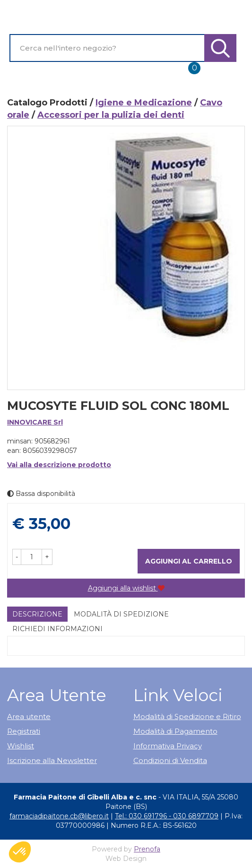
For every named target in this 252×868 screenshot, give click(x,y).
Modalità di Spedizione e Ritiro (187, 716)
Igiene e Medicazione (144, 103)
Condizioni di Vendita (170, 760)
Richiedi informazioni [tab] (57, 629)
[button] (17, 557)
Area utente (29, 716)
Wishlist (21, 746)
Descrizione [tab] (37, 614)
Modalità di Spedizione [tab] (121, 614)
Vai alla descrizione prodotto (59, 465)
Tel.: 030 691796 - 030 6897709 (167, 816)
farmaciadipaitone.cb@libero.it (59, 816)
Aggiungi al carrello (189, 561)
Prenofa (147, 849)
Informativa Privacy (168, 746)
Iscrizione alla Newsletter (52, 760)
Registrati (24, 731)
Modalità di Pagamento (175, 731)
